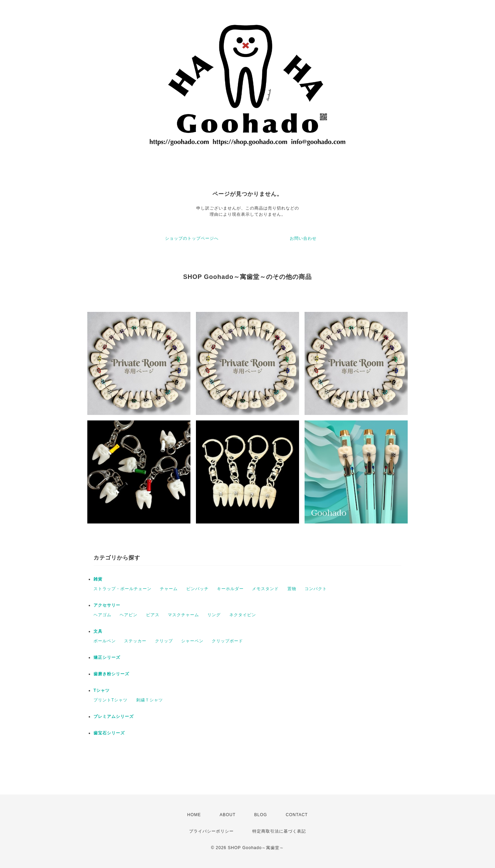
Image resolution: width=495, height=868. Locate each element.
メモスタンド (265, 589)
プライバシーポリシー (211, 831)
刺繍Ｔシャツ (150, 700)
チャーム (169, 589)
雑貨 (98, 579)
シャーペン (192, 641)
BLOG (261, 815)
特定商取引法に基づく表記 (279, 831)
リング (214, 615)
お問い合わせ (303, 238)
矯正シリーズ (107, 657)
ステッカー (135, 641)
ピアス (153, 615)
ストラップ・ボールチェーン (123, 589)
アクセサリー (107, 605)
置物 (292, 589)
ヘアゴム (102, 615)
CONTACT (297, 815)
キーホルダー (230, 589)
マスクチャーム (183, 615)
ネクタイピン (243, 615)
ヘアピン (129, 615)
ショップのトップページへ (192, 238)
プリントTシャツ (111, 700)
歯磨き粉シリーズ (111, 674)
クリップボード (227, 641)
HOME (194, 815)
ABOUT (228, 815)
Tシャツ (102, 690)
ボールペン (105, 641)
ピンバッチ (197, 589)
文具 (98, 631)
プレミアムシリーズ (114, 717)
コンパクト (316, 589)
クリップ (164, 641)
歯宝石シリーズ (109, 733)
